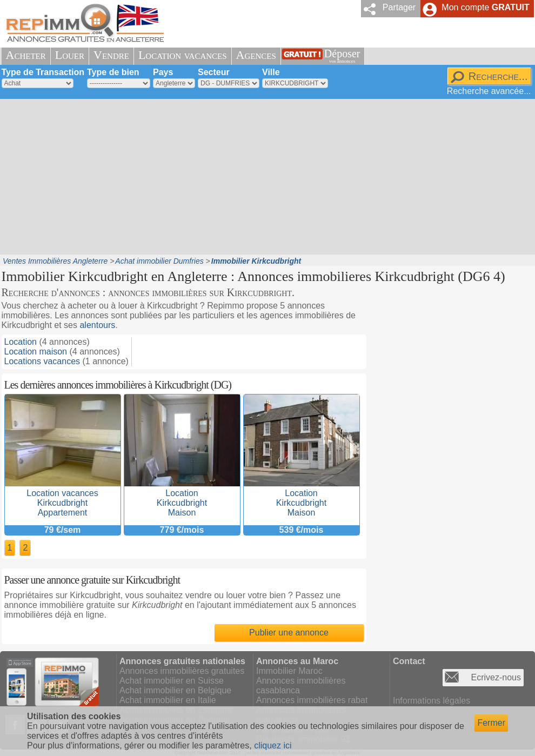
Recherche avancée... (489, 91)
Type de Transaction (43, 72)
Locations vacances (42, 361)
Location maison (36, 352)
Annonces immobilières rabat (312, 700)
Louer (70, 55)
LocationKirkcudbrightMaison (182, 498)
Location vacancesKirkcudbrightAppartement (63, 498)
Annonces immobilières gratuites (182, 671)
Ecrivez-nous (496, 677)
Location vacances (183, 55)
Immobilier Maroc (289, 671)
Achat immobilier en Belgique (175, 690)
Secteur (214, 72)
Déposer (342, 56)
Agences (256, 55)
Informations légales (432, 701)
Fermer (491, 723)
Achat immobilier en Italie (168, 700)
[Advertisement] (156, 176)
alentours (97, 325)
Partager (399, 7)
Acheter (26, 55)
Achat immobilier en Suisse (172, 681)
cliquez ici (273, 745)
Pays (163, 72)
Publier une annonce (289, 633)
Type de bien (113, 72)
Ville (271, 72)
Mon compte (485, 7)
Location (21, 342)
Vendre (111, 55)
